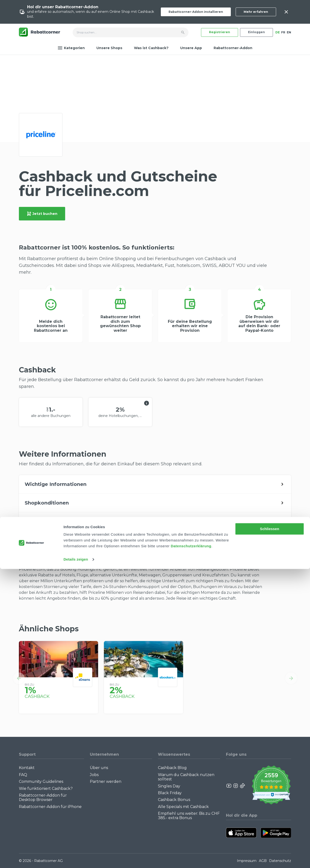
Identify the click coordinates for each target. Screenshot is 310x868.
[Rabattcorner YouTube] (229, 786)
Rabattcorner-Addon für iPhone (50, 807)
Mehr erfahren (256, 12)
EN (289, 32)
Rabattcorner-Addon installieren (196, 12)
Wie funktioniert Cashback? (46, 789)
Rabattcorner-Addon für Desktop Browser (43, 797)
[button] (19, 678)
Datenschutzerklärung (191, 845)
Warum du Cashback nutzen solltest (186, 777)
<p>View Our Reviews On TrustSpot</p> (271, 786)
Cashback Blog (172, 768)
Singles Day (169, 786)
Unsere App (191, 48)
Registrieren (220, 32)
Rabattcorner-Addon (233, 48)
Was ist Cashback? (151, 48)
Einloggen (256, 32)
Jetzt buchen (42, 214)
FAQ (23, 775)
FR (283, 32)
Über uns (99, 768)
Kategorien (71, 48)
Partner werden (106, 781)
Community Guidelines (41, 781)
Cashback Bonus (174, 800)
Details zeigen (76, 858)
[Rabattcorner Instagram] (236, 786)
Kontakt (27, 768)
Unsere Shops (109, 48)
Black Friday (170, 793)
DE (278, 32)
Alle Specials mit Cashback (183, 807)
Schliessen (269, 828)
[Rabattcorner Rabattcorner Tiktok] (242, 786)
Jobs (94, 775)
